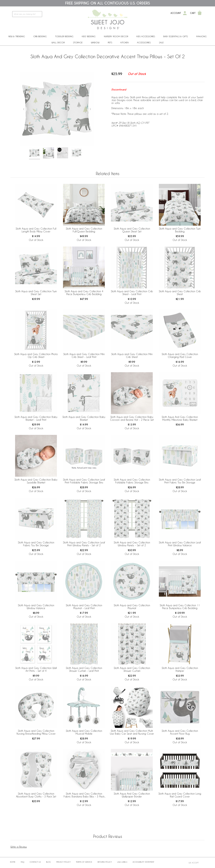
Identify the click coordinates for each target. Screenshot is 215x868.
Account (176, 13)
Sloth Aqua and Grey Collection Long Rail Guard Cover (180, 795)
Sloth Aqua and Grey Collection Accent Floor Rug (180, 732)
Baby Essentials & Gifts (176, 36)
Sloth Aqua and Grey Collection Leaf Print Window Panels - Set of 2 (84, 544)
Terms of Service (84, 862)
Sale (161, 42)
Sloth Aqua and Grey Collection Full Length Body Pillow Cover (36, 230)
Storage (78, 42)
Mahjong (201, 36)
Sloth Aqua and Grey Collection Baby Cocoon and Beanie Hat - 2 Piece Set (132, 418)
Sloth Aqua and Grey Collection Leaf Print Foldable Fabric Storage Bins (84, 481)
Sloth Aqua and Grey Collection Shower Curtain (132, 669)
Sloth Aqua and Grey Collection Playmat (132, 607)
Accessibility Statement (143, 862)
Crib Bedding (40, 36)
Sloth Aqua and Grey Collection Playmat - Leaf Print (84, 607)
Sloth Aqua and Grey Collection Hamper (180, 669)
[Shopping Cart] (200, 13)
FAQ (23, 862)
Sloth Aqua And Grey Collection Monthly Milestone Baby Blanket (180, 418)
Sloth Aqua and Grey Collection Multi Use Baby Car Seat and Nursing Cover (132, 732)
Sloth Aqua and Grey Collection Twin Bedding (180, 230)
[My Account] (185, 13)
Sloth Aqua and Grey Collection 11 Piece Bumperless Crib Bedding (180, 607)
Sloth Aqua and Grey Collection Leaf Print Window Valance (180, 544)
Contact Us (35, 862)
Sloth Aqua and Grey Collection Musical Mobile (84, 732)
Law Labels (122, 862)
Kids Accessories (146, 36)
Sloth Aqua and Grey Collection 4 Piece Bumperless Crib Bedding (84, 293)
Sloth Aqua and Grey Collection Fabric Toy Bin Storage (36, 544)
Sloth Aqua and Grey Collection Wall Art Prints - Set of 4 (36, 669)
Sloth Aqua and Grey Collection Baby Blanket (84, 418)
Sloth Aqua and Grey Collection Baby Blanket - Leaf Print (36, 418)
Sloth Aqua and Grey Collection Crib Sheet (180, 293)
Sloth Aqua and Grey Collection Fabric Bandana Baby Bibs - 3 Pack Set (84, 795)
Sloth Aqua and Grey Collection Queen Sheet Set (132, 230)
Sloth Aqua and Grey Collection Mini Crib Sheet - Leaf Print (84, 355)
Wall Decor (58, 42)
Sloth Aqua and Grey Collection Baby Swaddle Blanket (36, 481)
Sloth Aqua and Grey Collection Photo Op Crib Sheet (36, 355)
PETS (110, 42)
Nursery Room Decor (116, 36)
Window (95, 42)
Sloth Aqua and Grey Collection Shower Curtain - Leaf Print (84, 669)
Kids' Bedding (89, 36)
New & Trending (17, 36)
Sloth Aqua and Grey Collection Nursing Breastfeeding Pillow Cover (36, 732)
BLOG (49, 862)
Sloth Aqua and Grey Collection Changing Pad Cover (180, 355)
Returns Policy (105, 862)
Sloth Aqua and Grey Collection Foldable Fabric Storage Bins (132, 481)
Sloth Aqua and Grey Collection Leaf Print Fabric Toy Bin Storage (180, 481)
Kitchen (125, 42)
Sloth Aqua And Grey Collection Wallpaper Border (132, 795)
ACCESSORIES (144, 42)
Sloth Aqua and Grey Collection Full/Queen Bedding (84, 230)
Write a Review (19, 847)
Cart (193, 13)
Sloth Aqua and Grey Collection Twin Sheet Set (36, 293)
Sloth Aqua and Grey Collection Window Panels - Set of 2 (132, 544)
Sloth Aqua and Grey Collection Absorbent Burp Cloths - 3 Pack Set (36, 795)
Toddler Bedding (64, 36)
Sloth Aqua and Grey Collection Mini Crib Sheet (132, 355)
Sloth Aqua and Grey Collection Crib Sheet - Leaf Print (132, 293)
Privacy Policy (63, 862)
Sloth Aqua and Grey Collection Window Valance (36, 607)
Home (13, 862)
